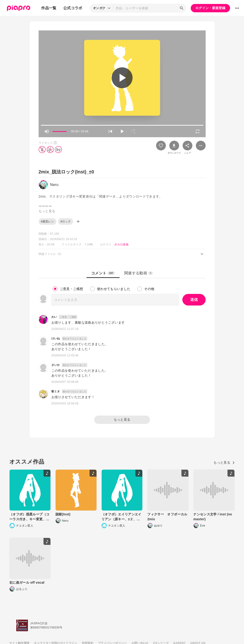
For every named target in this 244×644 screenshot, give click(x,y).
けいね (56, 338)
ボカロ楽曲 (121, 244)
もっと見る (122, 420)
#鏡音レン (47, 221)
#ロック (66, 221)
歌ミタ (56, 391)
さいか (56, 365)
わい (54, 317)
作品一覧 (49, 8)
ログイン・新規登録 (210, 8)
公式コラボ (73, 8)
